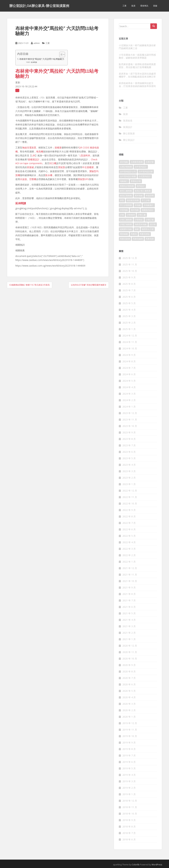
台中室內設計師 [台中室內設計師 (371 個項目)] (146, 172)
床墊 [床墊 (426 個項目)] (122, 200)
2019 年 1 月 (129, 794)
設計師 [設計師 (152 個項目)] (153, 224)
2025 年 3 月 (129, 316)
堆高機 (40, 151)
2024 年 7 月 (129, 368)
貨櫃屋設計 (34, 159)
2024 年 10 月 (130, 348)
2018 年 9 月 (129, 820)
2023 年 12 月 (130, 413)
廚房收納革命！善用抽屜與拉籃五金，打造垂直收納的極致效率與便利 (137, 85)
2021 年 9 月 (129, 587)
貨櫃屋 (58, 148)
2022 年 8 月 (129, 516)
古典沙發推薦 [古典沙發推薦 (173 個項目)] (126, 167)
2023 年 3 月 (129, 471)
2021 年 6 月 (129, 607)
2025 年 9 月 (129, 277)
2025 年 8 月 (129, 284)
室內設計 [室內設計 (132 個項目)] (141, 186)
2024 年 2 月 (129, 400)
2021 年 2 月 (129, 633)
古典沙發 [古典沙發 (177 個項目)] (150, 162)
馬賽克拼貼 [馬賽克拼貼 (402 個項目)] (145, 234)
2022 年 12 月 (130, 491)
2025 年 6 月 (129, 297)
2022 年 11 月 (130, 497)
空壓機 (33, 179)
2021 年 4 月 (129, 620)
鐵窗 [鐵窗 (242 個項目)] (137, 229)
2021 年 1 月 (129, 639)
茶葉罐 (30, 167)
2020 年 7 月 (129, 678)
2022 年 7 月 (129, 523)
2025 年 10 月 (130, 271)
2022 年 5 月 (129, 536)
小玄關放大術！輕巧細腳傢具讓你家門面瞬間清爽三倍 (137, 47)
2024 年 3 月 (129, 394)
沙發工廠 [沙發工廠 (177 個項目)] (142, 215)
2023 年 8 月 (129, 439)
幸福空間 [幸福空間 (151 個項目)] (150, 196)
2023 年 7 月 (129, 445)
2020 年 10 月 (130, 659)
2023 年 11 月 (130, 420)
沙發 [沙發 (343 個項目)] (122, 215)
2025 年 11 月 (130, 264)
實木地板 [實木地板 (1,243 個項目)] (139, 196)
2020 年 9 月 (129, 665)
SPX (87, 179)
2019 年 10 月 (130, 736)
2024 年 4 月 (129, 387)
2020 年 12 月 (130, 646)
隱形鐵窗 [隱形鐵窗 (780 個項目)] (124, 234)
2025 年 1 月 (129, 329)
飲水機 (49, 175)
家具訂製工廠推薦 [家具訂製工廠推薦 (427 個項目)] (143, 191)
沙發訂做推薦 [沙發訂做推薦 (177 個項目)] (126, 224)
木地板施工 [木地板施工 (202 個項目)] (149, 205)
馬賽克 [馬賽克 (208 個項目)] (134, 234)
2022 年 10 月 (130, 503)
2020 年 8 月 (129, 671)
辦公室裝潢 (129, 133)
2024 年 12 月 (130, 336)
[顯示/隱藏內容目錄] (60, 54)
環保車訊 (144, 6)
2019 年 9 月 (129, 743)
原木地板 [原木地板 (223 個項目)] (124, 162)
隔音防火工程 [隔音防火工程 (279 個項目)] (148, 229)
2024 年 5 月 (129, 381)
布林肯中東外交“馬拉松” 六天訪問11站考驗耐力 (42, 59)
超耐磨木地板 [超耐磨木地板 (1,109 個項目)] (126, 229)
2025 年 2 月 (129, 323)
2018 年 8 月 (129, 827)
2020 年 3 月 (129, 704)
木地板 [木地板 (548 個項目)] (138, 205)
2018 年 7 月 (129, 833)
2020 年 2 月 (129, 710)
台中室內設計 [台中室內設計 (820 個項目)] (141, 167)
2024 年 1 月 (129, 407)
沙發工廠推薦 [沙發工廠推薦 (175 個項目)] (126, 220)
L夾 (33, 155)
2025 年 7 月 (129, 290)
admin (37, 43)
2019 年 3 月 (129, 781)
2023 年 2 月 (129, 478)
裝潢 (133, 6)
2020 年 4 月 (129, 697)
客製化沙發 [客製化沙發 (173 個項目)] (136, 181)
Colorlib (136, 865)
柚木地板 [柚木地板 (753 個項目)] (135, 210)
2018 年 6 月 (129, 839)
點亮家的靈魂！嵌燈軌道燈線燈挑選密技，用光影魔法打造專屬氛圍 (137, 66)
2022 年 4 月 (129, 542)
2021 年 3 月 (129, 626)
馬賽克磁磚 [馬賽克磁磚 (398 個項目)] (138, 239)
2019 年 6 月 (129, 762)
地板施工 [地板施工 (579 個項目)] (124, 181)
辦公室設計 (129, 140)
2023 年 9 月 (129, 432)
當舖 (155, 6)
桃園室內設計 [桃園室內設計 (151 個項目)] (148, 210)
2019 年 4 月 (129, 775)
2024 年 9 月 (129, 355)
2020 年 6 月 (129, 684)
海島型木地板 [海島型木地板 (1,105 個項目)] (141, 224)
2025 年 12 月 (130, 258)
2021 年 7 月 (129, 600)
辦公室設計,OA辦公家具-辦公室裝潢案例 (39, 6)
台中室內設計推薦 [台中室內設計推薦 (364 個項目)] (128, 176)
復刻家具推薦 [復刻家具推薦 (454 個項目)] (133, 200)
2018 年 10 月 (130, 814)
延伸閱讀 (34, 62)
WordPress (157, 865)
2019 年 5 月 (129, 768)
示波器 (23, 179)
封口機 (53, 163)
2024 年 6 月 (129, 374)
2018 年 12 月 (130, 801)
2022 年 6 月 (129, 529)
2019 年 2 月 (129, 788)
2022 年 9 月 (129, 510)
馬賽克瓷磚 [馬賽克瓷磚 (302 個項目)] (125, 239)
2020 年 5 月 (129, 691)
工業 (124, 6)
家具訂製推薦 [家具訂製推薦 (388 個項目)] (126, 196)
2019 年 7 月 (129, 755)
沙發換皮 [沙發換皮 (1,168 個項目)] (139, 220)
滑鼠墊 (62, 167)
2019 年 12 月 (130, 723)
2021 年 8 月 (129, 594)
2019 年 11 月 (130, 730)
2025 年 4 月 (129, 310)
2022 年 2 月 (129, 555)
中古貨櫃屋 (88, 167)
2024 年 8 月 (129, 361)
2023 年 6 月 (129, 452)
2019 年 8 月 (129, 749)
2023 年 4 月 (129, 465)
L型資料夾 (85, 155)
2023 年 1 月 (129, 484)
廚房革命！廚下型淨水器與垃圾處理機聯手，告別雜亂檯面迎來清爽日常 (137, 75)
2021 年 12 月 (130, 568)
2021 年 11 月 (130, 575)
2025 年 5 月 (129, 303)
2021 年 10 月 (130, 581)
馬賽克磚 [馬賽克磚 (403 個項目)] (150, 239)
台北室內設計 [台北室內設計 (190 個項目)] (145, 176)
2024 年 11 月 (130, 342)
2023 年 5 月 (129, 458)
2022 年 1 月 (129, 562)
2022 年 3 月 (129, 549)
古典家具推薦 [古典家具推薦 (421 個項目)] (137, 162)
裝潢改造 (128, 121)
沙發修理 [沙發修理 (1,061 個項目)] (131, 215)
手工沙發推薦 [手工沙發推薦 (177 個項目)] (126, 205)
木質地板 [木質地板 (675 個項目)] (124, 210)
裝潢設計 (128, 127)
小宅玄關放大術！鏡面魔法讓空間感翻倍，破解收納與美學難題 (137, 56)
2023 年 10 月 (130, 426)
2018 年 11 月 (130, 807)
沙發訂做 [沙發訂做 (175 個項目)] (150, 220)
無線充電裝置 (29, 148)
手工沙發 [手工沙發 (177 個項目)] (146, 200)
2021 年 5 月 (129, 613)
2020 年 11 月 (130, 652)
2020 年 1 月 (129, 717)
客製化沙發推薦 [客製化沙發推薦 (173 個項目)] (127, 186)
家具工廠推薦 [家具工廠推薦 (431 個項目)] (126, 191)
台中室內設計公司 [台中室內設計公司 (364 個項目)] (128, 172)
